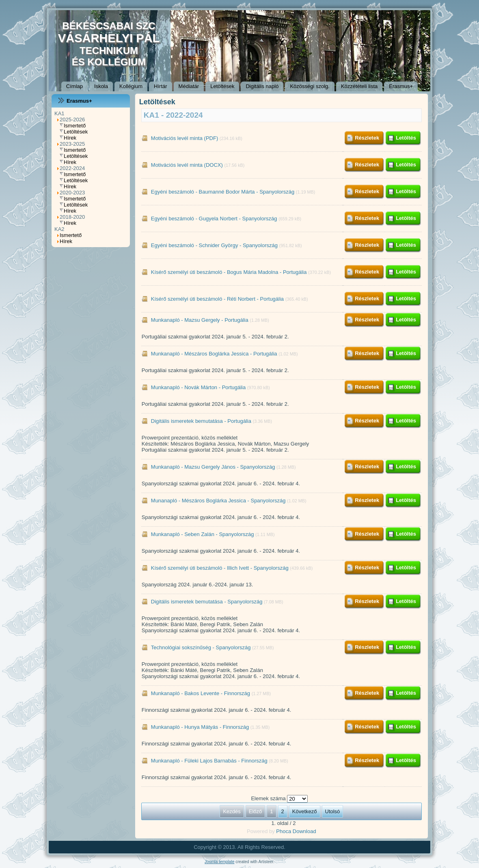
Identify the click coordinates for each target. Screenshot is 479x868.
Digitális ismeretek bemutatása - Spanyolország (207, 602)
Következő (305, 811)
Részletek (367, 138)
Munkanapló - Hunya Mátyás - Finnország (200, 727)
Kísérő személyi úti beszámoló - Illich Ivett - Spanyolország (220, 568)
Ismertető (75, 126)
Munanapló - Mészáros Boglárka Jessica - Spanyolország (218, 501)
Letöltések (222, 86)
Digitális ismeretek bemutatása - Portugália (201, 421)
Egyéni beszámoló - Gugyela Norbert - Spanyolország (214, 219)
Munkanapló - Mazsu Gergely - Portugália (200, 320)
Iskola (101, 86)
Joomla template (219, 862)
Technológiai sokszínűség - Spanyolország (202, 647)
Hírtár (161, 86)
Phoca (284, 831)
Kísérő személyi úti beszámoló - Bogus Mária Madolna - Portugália (229, 272)
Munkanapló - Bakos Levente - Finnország (201, 693)
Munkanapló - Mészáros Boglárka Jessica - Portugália (214, 354)
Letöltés (406, 138)
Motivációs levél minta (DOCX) (187, 165)
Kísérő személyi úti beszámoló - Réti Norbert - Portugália (217, 299)
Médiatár (189, 86)
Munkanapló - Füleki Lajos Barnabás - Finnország (209, 761)
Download (304, 831)
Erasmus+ (401, 86)
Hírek (70, 138)
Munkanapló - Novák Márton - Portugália (198, 387)
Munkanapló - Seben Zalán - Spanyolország (203, 534)
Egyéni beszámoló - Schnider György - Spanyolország (214, 245)
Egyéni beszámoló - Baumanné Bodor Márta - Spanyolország (223, 192)
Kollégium (131, 86)
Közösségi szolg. (310, 86)
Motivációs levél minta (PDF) (184, 138)
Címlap (74, 86)
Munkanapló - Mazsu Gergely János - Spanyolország (213, 467)
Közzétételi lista (359, 86)
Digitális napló (262, 86)
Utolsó (333, 811)
